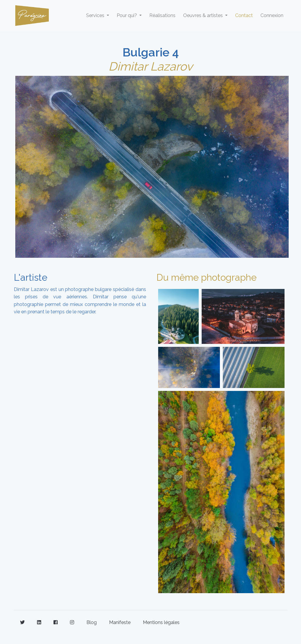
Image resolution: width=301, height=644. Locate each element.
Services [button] (96, 15)
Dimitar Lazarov (150, 66)
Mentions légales (161, 622)
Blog (92, 622)
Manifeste (120, 622)
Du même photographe (206, 277)
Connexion (272, 15)
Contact (244, 15)
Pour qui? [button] (127, 15)
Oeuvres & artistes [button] (204, 15)
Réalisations (162, 15)
